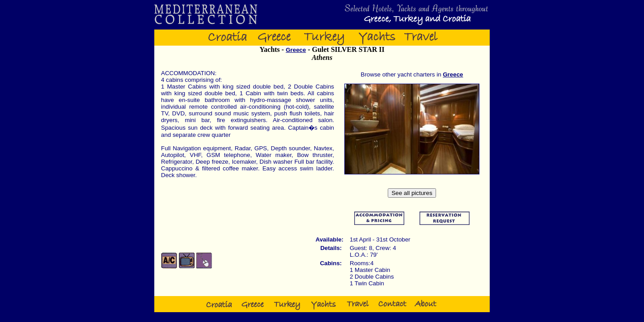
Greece (296, 50)
